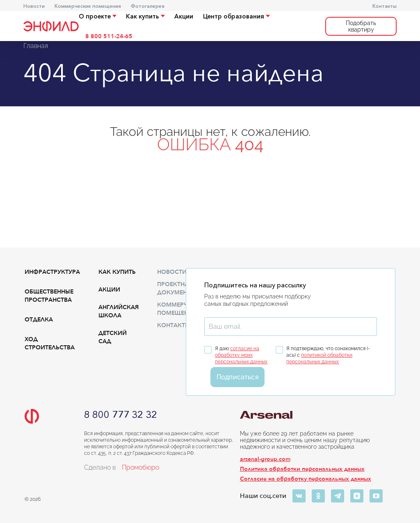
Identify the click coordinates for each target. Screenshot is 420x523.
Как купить (145, 16)
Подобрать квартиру (361, 26)
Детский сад (113, 337)
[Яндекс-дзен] (357, 496)
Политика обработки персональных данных (302, 469)
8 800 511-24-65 (109, 36)
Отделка (39, 320)
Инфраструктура (52, 272)
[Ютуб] (376, 496)
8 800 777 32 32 (121, 415)
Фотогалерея (148, 6)
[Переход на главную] (51, 26)
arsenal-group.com (265, 459)
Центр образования (236, 16)
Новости (34, 6)
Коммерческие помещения (88, 6)
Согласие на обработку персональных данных (306, 479)
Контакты (385, 6)
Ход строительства (50, 343)
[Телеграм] (338, 496)
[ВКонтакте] (299, 496)
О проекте (97, 16)
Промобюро (140, 467)
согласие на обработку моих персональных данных (241, 355)
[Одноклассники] (318, 496)
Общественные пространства (49, 296)
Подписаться (237, 377)
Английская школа (119, 311)
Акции (184, 16)
